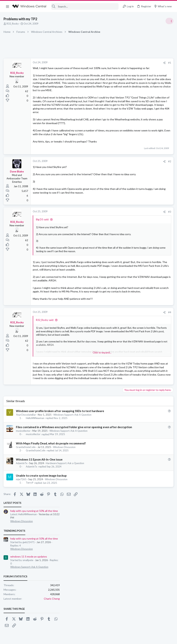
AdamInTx (22, 536)
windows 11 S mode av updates (142, 114)
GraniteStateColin (26, 519)
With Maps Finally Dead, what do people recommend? (51, 516)
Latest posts (126, 60)
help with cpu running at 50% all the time (148, 68)
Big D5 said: (43, 254)
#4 (110, 366)
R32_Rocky (13, 24)
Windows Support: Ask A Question (73, 483)
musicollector (23, 503)
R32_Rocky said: (45, 374)
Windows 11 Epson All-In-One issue (39, 532)
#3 (110, 246)
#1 (110, 63)
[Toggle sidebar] (169, 21)
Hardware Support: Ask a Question (65, 536)
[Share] (104, 63)
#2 (110, 195)
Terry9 (30, 555)
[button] (7, 6)
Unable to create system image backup (41, 548)
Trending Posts (128, 88)
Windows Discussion (64, 519)
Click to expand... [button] (72, 287)
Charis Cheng (165, 156)
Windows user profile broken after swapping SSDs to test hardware (60, 479)
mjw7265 (21, 552)
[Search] (85, 6)
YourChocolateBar (26, 483)
